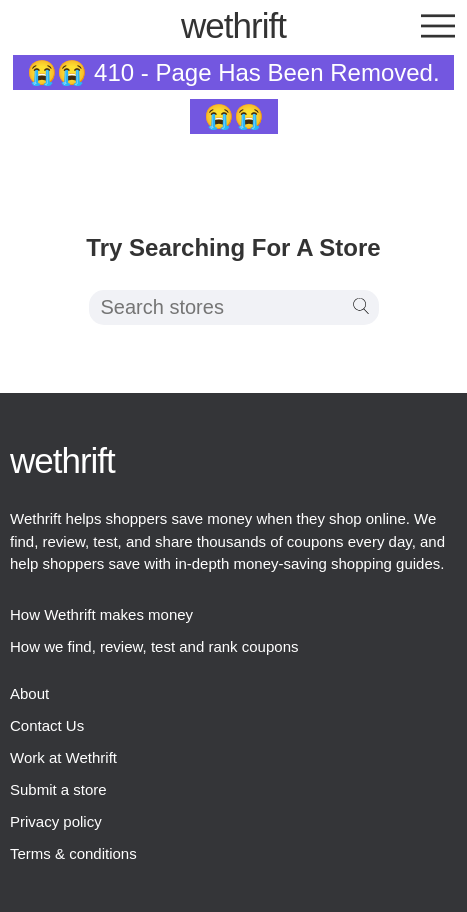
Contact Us (47, 725)
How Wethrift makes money (101, 614)
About (29, 693)
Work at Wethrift (63, 757)
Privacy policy (56, 821)
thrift (233, 25)
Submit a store (58, 789)
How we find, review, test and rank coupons (154, 646)
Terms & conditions (73, 853)
